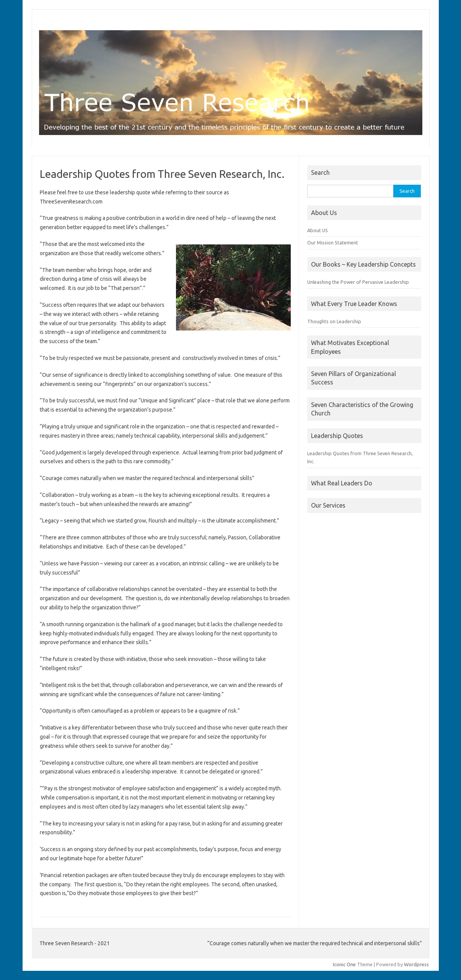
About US (318, 230)
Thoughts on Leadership (334, 321)
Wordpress (416, 964)
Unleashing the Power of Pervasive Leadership (358, 282)
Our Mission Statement (333, 243)
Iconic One (344, 964)
